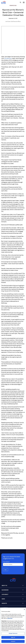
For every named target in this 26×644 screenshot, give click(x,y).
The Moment (8, 58)
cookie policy (10, 618)
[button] (13, 586)
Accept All (13, 641)
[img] (20, 2)
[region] (13, 626)
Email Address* (6, 562)
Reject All (13, 637)
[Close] (24, 609)
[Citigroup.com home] (13, 580)
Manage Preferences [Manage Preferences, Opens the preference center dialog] (13, 633)
